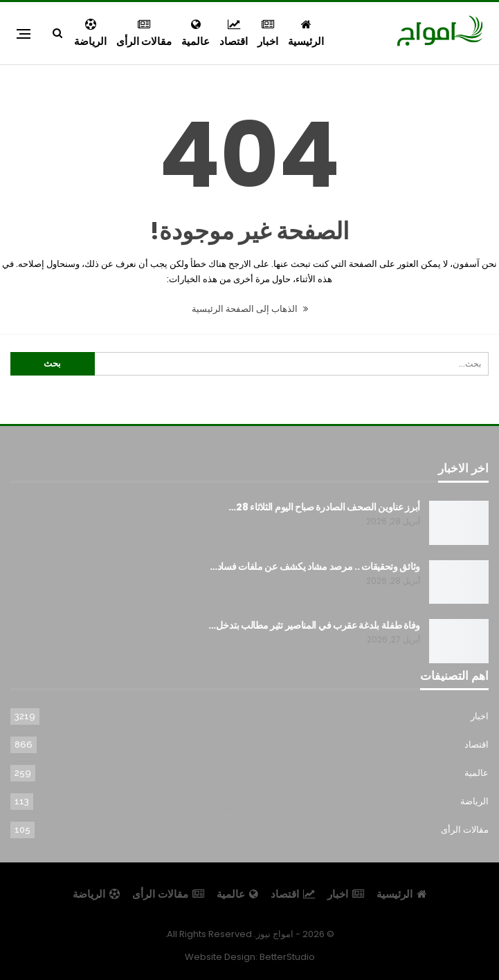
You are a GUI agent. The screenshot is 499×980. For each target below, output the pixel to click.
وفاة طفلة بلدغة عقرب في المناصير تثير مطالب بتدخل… (314, 625)
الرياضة (90, 34)
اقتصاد (234, 34)
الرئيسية (306, 34)
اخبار (268, 34)
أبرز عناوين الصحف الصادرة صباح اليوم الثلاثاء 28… (324, 507)
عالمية (196, 34)
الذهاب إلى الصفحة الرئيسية (250, 309)
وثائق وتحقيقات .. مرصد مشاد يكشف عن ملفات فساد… (315, 566)
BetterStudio (287, 957)
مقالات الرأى (144, 34)
